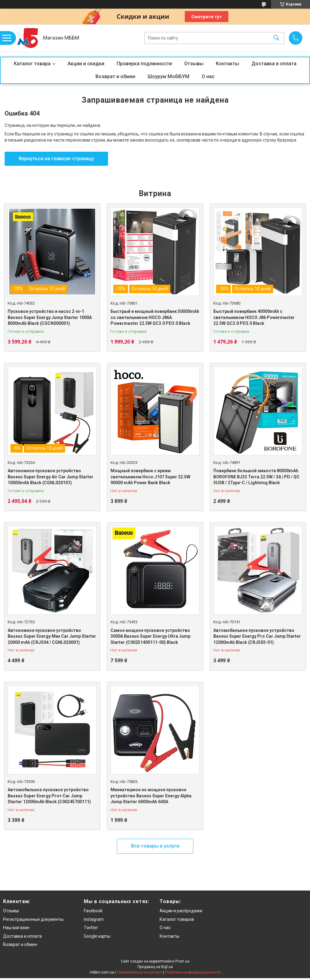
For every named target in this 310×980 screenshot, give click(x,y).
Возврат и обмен (115, 76)
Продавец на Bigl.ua (155, 967)
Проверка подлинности (144, 64)
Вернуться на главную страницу (56, 159)
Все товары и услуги (155, 846)
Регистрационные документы (33, 919)
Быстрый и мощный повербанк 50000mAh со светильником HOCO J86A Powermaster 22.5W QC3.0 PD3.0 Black (155, 317)
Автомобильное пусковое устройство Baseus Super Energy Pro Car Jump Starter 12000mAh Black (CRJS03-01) (257, 636)
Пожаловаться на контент (139, 972)
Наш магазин (16, 928)
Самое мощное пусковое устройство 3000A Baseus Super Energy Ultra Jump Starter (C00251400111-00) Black (150, 636)
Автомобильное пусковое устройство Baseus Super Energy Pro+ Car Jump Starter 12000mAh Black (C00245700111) (49, 796)
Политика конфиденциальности (193, 972)
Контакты (227, 64)
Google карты (97, 936)
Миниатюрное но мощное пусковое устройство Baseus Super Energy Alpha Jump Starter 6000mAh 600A (151, 796)
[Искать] (276, 38)
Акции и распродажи (181, 911)
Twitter (91, 928)
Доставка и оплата (274, 64)
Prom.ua (182, 961)
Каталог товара (32, 64)
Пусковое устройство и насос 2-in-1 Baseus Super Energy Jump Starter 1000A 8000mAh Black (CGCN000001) (50, 317)
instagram (94, 919)
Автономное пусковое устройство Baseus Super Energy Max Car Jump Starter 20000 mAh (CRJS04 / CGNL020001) (52, 636)
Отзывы (194, 64)
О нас (208, 76)
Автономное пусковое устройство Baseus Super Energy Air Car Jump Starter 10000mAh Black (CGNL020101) (50, 477)
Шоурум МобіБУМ (169, 76)
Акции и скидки (86, 64)
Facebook (93, 911)
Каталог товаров (177, 919)
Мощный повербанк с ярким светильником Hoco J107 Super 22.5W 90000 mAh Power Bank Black (150, 477)
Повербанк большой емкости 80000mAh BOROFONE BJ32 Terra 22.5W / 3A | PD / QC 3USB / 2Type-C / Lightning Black (256, 477)
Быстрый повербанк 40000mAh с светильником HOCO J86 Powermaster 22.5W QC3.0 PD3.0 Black (254, 317)
